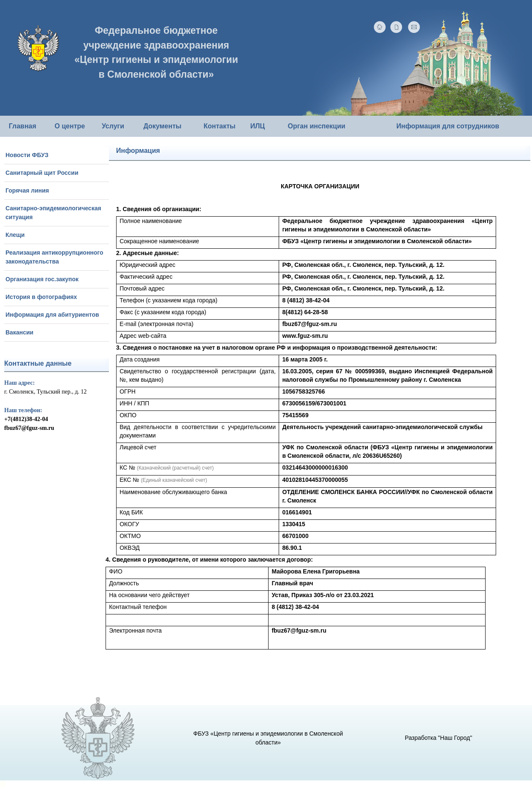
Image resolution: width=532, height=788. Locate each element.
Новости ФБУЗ (27, 155)
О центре (70, 126)
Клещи (15, 235)
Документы (163, 126)
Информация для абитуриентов (52, 315)
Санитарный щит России (42, 173)
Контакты (219, 126)
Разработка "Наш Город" (438, 738)
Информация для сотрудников (448, 126)
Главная (23, 126)
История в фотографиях (41, 297)
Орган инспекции (316, 126)
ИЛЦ (258, 126)
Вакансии (19, 332)
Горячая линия (27, 190)
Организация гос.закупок (42, 279)
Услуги (113, 126)
